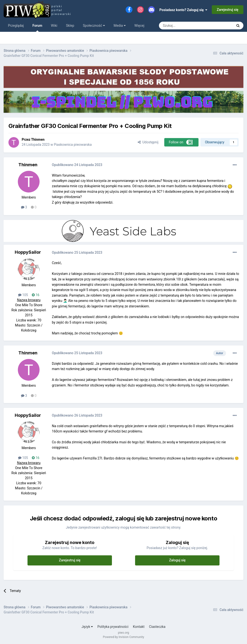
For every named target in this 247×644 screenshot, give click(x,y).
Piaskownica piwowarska (73, 145)
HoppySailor (28, 252)
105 (23, 295)
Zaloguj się (177, 560)
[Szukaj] (185, 26)
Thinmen (38, 139)
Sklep (70, 26)
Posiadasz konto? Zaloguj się (183, 10)
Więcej (139, 26)
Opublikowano (77, 165)
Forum (38, 28)
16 (36, 295)
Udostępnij (148, 142)
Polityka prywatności (113, 627)
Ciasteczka (157, 627)
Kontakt (139, 627)
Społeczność (94, 26)
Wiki (54, 26)
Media (120, 26)
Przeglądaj (16, 26)
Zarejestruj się (228, 10)
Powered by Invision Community (124, 637)
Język (87, 627)
